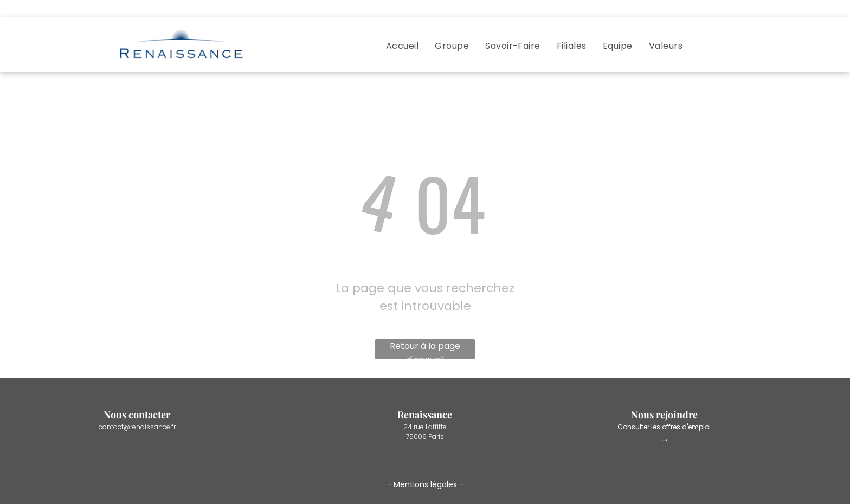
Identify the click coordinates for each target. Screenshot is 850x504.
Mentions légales (425, 484)
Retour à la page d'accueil (425, 350)
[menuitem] (402, 46)
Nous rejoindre (664, 415)
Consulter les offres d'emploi (664, 427)
